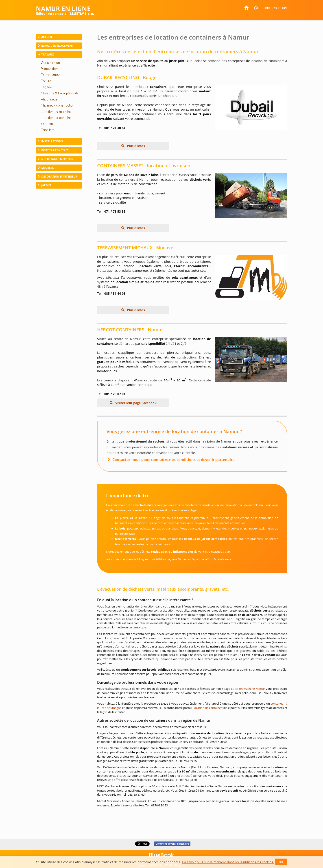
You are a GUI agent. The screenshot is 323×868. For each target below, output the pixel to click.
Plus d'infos (135, 146)
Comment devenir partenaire (172, 844)
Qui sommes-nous (271, 8)
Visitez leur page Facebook (135, 403)
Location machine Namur (248, 689)
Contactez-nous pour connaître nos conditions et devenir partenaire (173, 460)
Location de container (207, 708)
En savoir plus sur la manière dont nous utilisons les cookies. (228, 862)
